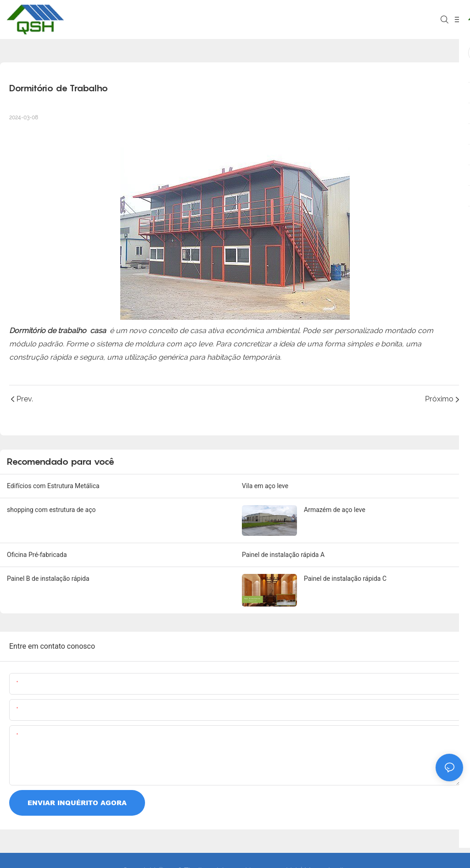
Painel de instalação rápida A (283, 555)
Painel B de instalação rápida (48, 579)
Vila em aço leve (265, 486)
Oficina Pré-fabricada (37, 555)
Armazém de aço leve (335, 510)
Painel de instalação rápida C (345, 579)
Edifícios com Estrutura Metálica (53, 486)
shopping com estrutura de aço (51, 510)
